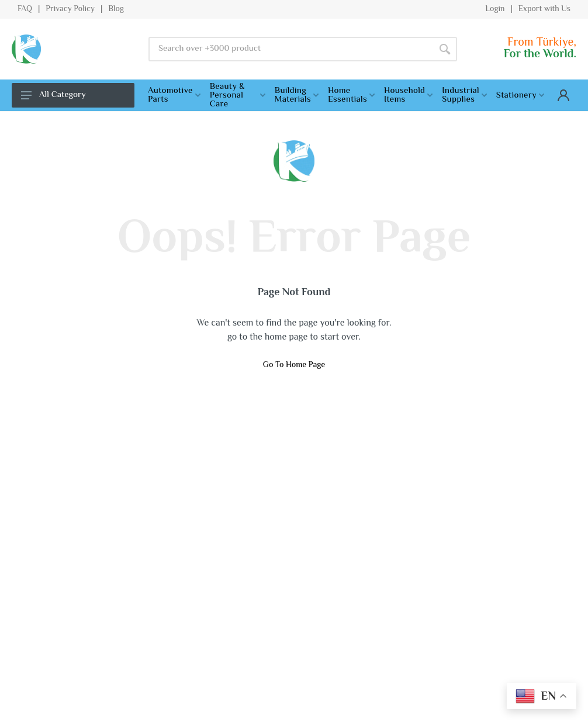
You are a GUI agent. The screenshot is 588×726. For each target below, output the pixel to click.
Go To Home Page (294, 365)
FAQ (25, 9)
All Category (53, 95)
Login (495, 9)
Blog (116, 9)
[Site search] (290, 49)
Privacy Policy (70, 9)
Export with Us (544, 9)
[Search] (445, 49)
